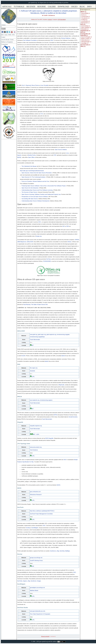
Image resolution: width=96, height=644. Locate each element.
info (89, 7)
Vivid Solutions (34, 450)
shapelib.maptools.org (36, 426)
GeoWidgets (35, 528)
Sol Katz (49, 259)
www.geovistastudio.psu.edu (38, 611)
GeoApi (28, 528)
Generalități (85, 13)
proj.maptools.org (35, 400)
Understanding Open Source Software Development (35, 201)
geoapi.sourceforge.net (36, 558)
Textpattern (10, 42)
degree (25, 581)
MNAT (83, 12)
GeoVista (62, 551)
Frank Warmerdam (35, 340)
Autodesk (32, 371)
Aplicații (83, 35)
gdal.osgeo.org (42, 334)
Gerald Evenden (73, 417)
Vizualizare (84, 18)
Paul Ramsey (27, 304)
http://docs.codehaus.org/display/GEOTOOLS (42, 511)
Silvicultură (84, 40)
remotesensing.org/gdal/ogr (37, 337)
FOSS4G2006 (47, 261)
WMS (10, 35)
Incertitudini (85, 21)
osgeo (74, 7)
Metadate (84, 29)
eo (69, 242)
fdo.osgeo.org (34, 368)
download (63, 7)
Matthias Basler (34, 590)
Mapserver (22, 242)
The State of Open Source (39, 304)
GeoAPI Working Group (36, 560)
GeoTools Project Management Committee (41, 514)
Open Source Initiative (61, 150)
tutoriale (19, 7)
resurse (42, 7)
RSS (2, 35)
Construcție (85, 16)
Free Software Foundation (30, 40)
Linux (67, 153)
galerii (52, 7)
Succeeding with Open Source (30, 199)
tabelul (63, 356)
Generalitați (63, 19)
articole (7, 7)
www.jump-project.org (36, 447)
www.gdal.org (34, 334)
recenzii (31, 7)
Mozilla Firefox (32, 155)
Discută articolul (45, 636)
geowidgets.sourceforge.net (37, 588)
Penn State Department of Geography (40, 614)
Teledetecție (85, 31)
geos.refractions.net (35, 492)
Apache (19, 155)
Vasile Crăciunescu (49, 15)
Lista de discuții (5, 40)
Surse (83, 15)
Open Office (31, 157)
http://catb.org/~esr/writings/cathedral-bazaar (32, 171)
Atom (6, 35)
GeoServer (53, 551)
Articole (50, 19)
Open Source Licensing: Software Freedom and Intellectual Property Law (41, 194)
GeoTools (20, 581)
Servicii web (85, 45)
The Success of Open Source (29, 192)
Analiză (83, 20)
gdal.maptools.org (51, 334)
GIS (59, 19)
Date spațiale (85, 27)
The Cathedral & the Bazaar (29, 166)
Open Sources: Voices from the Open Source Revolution (37, 173)
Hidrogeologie (85, 42)
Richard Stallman (66, 38)
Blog (82, 7)
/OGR (30, 242)
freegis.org (39, 236)
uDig (58, 551)
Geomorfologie (86, 37)
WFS (13, 35)
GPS (82, 32)
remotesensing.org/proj (46, 400)
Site (82, 46)
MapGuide (62, 385)
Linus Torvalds (44, 85)
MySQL (19, 157)
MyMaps (67, 551)
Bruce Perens (35, 85)
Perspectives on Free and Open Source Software (35, 197)
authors (55, 641)
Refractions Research (36, 495)
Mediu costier (85, 38)
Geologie (84, 43)
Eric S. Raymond (27, 85)
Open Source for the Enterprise (30, 188)
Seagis (39, 581)
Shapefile (49, 438)
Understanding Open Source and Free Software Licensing (37, 190)
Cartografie (84, 34)
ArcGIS (23, 356)
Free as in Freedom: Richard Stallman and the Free (35, 181)
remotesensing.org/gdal (63, 334)
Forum (12, 40)
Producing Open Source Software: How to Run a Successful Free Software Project (44, 186)
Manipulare (85, 23)
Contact (3, 37)
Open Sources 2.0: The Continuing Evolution (33, 177)
